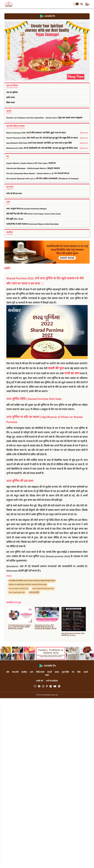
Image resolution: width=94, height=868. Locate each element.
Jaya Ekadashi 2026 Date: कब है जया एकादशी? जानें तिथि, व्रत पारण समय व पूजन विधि (47, 143)
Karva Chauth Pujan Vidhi (17, 592)
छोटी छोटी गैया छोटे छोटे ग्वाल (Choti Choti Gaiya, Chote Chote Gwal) (33, 214)
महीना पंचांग (11, 98)
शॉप (8, 672)
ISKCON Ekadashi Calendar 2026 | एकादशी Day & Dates (73, 634)
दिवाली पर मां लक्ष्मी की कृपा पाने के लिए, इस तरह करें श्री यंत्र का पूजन (28, 585)
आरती (86, 672)
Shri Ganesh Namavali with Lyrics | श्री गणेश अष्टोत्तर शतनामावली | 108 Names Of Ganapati (42, 179)
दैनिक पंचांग (11, 103)
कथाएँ (50, 672)
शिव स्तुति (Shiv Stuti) (15, 219)
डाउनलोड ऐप (47, 16)
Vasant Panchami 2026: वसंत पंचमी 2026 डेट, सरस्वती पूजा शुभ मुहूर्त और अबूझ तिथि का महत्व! (47, 138)
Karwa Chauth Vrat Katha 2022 (18, 589)
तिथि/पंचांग (40, 672)
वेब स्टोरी (15, 672)
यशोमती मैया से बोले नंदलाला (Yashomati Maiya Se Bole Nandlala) (32, 224)
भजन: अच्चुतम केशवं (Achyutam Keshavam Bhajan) (26, 209)
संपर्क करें (40, 681)
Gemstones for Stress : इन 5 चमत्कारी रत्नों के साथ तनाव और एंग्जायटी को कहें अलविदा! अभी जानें (46, 627)
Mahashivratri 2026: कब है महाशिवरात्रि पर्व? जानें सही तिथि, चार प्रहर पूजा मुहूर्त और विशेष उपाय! (47, 148)
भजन (32, 672)
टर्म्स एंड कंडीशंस (52, 681)
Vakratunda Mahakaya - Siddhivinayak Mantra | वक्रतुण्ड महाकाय (33, 168)
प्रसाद (57, 672)
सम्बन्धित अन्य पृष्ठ (14, 603)
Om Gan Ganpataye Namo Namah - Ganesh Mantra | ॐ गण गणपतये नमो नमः (38, 174)
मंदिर (79, 672)
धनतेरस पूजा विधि (34, 592)
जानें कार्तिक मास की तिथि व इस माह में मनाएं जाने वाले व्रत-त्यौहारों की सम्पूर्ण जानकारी (32, 581)
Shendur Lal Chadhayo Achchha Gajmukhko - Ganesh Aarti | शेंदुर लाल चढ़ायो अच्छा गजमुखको (44, 118)
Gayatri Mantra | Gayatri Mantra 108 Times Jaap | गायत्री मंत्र (31, 163)
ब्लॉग (7, 269)
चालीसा (24, 672)
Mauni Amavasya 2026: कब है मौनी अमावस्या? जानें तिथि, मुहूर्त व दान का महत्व (47, 133)
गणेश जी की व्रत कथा (14, 194)
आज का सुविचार (12, 93)
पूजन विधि (65, 672)
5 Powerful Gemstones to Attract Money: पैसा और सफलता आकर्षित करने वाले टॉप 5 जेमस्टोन (20, 627)
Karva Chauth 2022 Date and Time (43, 589)
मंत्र (73, 672)
